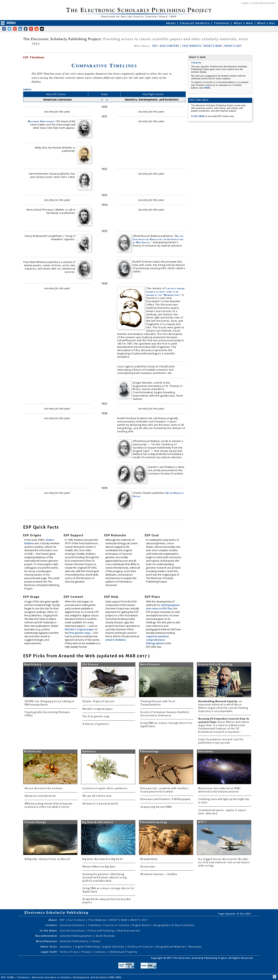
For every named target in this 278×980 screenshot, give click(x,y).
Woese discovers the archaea (43, 788)
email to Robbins (116, 640)
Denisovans (148, 867)
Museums (195, 947)
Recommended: (46, 936)
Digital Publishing (88, 947)
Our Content (77, 920)
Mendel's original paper (80, 629)
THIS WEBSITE (192, 46)
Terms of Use (69, 952)
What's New (244, 23)
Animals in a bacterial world (100, 804)
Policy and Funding (101, 931)
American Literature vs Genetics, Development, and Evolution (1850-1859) (77, 977)
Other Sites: (49, 947)
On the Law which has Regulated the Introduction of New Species (158, 239)
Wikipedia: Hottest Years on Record (47, 859)
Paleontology (149, 751)
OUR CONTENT (170, 46)
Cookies (100, 952)
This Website (98, 920)
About (172, 23)
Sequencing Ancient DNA (156, 807)
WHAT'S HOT (233, 46)
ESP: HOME (8, 977)
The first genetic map (96, 716)
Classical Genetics (195, 23)
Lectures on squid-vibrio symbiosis (105, 788)
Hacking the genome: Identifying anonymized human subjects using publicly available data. (105, 878)
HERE (207, 88)
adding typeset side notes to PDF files (163, 607)
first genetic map (80, 633)
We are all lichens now (97, 796)
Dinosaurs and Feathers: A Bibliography (165, 799)
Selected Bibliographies (77, 936)
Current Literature (73, 931)
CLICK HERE (198, 116)
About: (53, 920)
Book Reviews (106, 936)
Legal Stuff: (49, 952)
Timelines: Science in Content (109, 925)
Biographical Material (171, 947)
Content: (51, 925)
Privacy (87, 952)
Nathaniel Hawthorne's (42, 121)
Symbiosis (89, 751)
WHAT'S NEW (213, 46)
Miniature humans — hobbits (159, 874)
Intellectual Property (123, 952)
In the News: (49, 931)
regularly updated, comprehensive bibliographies (158, 640)
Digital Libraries (114, 947)
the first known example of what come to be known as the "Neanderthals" (166, 292)
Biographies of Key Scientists (174, 925)
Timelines (222, 23)
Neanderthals (149, 859)
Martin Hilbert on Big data (99, 867)
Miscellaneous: (47, 941)
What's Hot (266, 23)
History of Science (141, 947)
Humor (96, 941)
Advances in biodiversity (40, 796)
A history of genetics (96, 724)
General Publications (75, 941)
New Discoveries (128, 931)
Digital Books (142, 925)
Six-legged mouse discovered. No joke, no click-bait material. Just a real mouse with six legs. (224, 862)
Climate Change (35, 822)
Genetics (66, 947)
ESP (155, 46)
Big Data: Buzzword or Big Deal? (103, 859)
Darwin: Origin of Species (99, 701)
